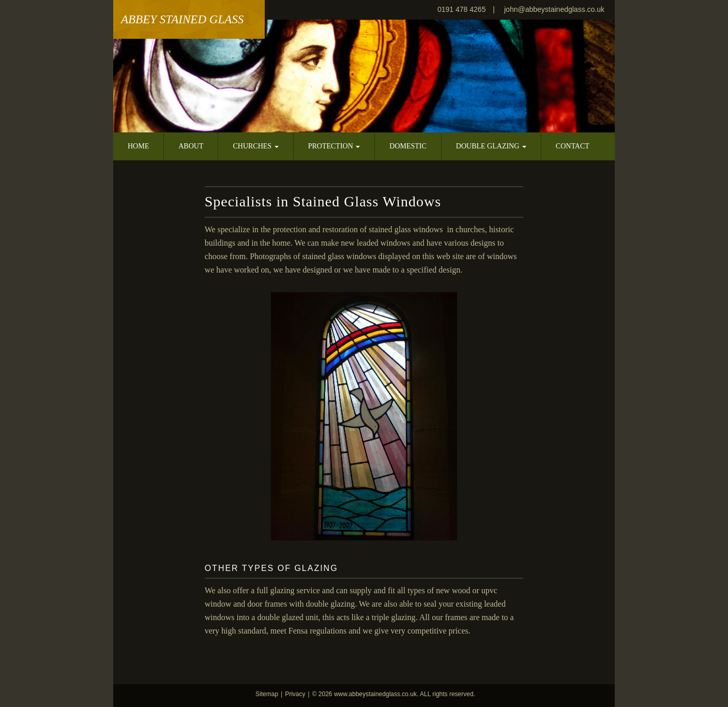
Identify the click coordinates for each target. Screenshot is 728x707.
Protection (334, 146)
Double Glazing (491, 146)
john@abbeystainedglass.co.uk (554, 9)
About (191, 146)
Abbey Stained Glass (182, 19)
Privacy (295, 694)
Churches (255, 146)
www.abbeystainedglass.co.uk (375, 694)
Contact (573, 146)
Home (138, 146)
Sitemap (267, 694)
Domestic (408, 146)
